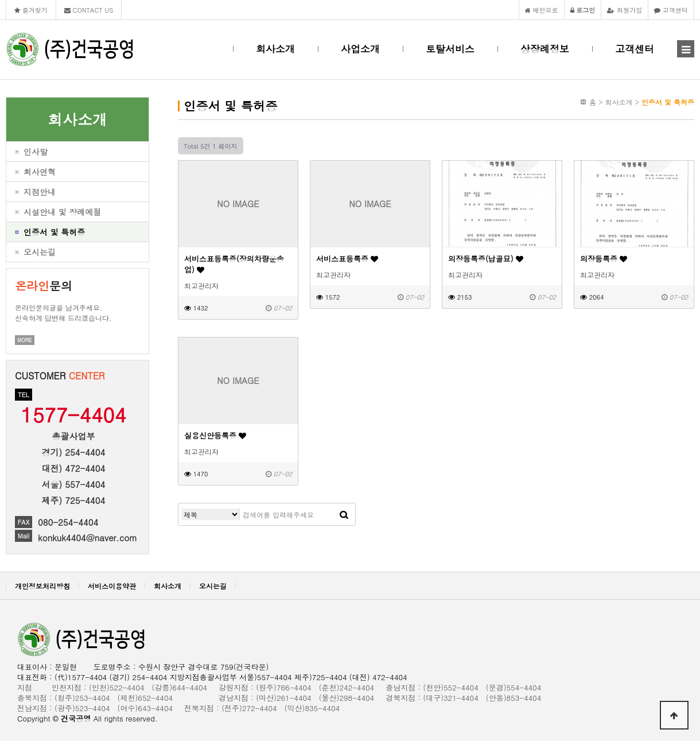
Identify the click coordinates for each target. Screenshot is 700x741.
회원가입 (625, 10)
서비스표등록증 (347, 259)
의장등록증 (604, 259)
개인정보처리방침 (42, 586)
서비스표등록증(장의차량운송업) (234, 264)
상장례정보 (545, 49)
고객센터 (671, 10)
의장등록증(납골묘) (486, 259)
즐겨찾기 (31, 10)
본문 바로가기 (0, 0)
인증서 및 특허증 (668, 102)
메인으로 (542, 10)
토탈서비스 (450, 49)
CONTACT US (89, 10)
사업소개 (360, 49)
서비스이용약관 (112, 586)
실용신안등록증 (215, 435)
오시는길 (213, 586)
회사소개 (275, 49)
